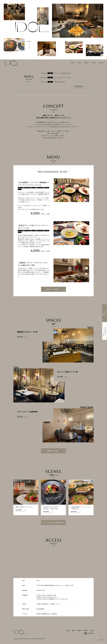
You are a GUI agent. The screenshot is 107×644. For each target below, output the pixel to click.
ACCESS (101, 63)
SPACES (84, 63)
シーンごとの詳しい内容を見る (54, 523)
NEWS (68, 63)
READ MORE (78, 86)
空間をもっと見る (56, 451)
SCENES (92, 63)
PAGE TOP (101, 640)
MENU (76, 63)
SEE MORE (20, 337)
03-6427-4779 (41, 590)
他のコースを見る (56, 289)
